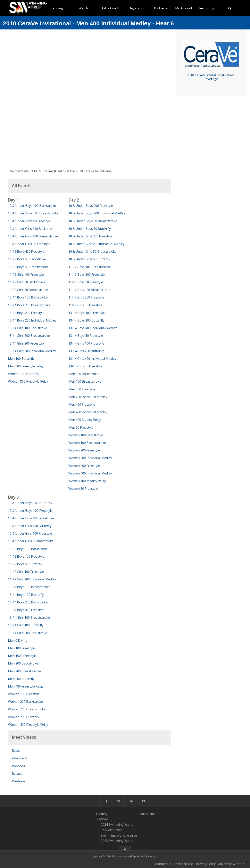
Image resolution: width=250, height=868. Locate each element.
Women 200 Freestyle (84, 450)
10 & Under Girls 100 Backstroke (32, 229)
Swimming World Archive (119, 835)
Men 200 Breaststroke (24, 671)
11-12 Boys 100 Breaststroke (90, 267)
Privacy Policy (206, 864)
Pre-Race (18, 781)
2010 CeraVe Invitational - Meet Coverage (211, 77)
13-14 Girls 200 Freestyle (26, 343)
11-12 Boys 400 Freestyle (26, 251)
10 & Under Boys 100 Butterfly (30, 503)
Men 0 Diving (18, 641)
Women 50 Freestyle (83, 489)
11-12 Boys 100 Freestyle (26, 556)
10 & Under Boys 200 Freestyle (91, 206)
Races (16, 751)
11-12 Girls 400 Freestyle (26, 275)
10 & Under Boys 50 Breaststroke (93, 221)
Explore (102, 819)
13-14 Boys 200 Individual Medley (32, 320)
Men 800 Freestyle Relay (26, 366)
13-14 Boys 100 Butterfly (26, 595)
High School (137, 8)
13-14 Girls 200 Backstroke (28, 633)
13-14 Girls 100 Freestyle (86, 343)
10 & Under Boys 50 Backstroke (31, 518)
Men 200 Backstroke (23, 663)
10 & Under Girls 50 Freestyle (29, 244)
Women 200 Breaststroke (27, 709)
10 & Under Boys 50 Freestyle (29, 221)
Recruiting (207, 8)
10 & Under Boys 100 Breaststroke (33, 213)
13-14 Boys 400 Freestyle (26, 610)
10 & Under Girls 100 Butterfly (30, 526)
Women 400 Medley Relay (87, 481)
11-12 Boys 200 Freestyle (87, 275)
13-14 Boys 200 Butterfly (86, 320)
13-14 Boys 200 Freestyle (26, 313)
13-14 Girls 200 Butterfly (86, 351)
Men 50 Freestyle (81, 427)
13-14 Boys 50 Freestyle (86, 336)
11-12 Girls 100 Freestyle (26, 572)
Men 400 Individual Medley (88, 412)
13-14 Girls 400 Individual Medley (92, 359)
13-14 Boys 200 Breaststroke (29, 305)
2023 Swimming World (117, 841)
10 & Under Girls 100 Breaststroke (33, 236)
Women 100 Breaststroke (87, 443)
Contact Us (163, 864)
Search (143, 814)
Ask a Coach (110, 8)
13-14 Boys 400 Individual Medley (93, 328)
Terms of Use (184, 864)
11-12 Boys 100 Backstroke (28, 549)
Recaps (17, 774)
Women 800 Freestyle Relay (28, 381)
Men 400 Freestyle (82, 404)
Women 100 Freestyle (24, 694)
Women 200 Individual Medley (90, 458)
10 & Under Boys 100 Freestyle (30, 511)
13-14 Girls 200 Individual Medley (32, 351)
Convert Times (112, 830)
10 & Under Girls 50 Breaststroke (92, 251)
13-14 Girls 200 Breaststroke (29, 336)
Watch (83, 8)
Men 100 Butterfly (21, 359)
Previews (18, 766)
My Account (184, 8)
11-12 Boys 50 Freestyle (86, 282)
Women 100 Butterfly (24, 374)
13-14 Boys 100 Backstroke (28, 297)
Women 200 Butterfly (24, 717)
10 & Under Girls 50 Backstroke (31, 541)
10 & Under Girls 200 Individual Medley (96, 244)
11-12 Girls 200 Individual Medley (32, 579)
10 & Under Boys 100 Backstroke (32, 206)
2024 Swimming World (117, 824)
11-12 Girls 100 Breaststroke (89, 290)
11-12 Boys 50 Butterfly (25, 564)
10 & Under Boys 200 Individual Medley (97, 213)
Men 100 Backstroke (83, 374)
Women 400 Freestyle (84, 466)
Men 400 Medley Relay (85, 420)
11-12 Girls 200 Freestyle (86, 297)
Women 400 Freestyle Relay (28, 725)
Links (152, 814)
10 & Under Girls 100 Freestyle (30, 533)
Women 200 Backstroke (25, 702)
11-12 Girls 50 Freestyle (85, 305)
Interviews (20, 758)
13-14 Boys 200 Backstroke (28, 602)
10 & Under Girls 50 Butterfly (89, 259)
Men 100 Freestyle (21, 648)
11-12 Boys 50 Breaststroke (28, 267)
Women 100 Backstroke (86, 435)
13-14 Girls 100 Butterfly (26, 625)
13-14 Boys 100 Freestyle (87, 313)
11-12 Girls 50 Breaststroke (28, 290)
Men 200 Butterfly (21, 679)
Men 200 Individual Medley (88, 397)
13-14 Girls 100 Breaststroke (29, 617)
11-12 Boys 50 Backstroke (27, 259)
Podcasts (161, 8)
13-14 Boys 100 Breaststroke (29, 587)
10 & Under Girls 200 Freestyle (90, 236)
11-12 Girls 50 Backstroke (27, 282)
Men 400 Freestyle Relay (26, 686)
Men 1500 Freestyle (22, 656)
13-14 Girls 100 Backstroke (28, 328)
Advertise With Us (231, 864)
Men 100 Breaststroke (85, 381)
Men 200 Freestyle (82, 389)
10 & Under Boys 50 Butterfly (90, 229)
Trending (56, 8)
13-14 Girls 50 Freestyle (85, 366)
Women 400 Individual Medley (90, 473)
